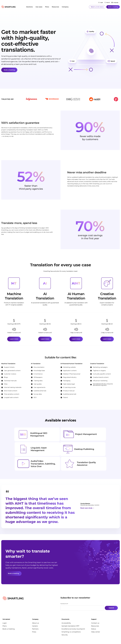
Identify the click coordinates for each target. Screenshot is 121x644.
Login (102, 2)
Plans (47, 7)
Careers (35, 614)
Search (108, 2)
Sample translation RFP (70, 614)
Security (65, 622)
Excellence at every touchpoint (73, 617)
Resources (55, 7)
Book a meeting (113, 7)
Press (34, 619)
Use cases (39, 7)
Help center (96, 619)
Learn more (14, 339)
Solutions (29, 7)
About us (36, 611)
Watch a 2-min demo (97, 7)
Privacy (25, 635)
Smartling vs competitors (71, 619)
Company (65, 7)
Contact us (95, 611)
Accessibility (66, 611)
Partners (35, 617)
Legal (30, 635)
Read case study (87, 496)
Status (94, 617)
